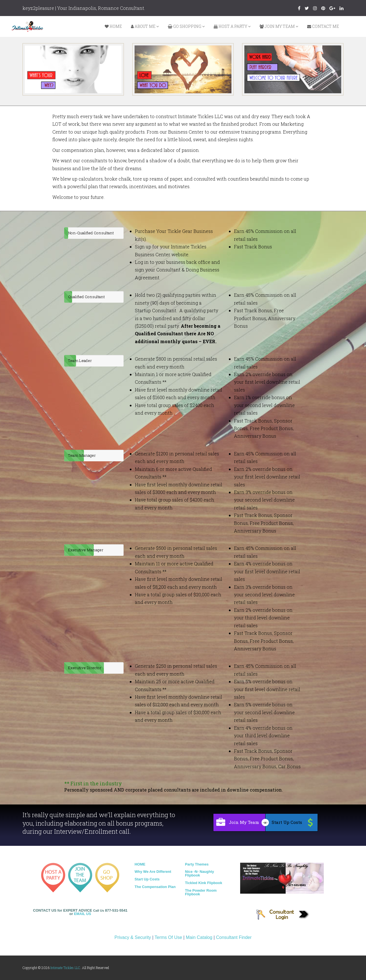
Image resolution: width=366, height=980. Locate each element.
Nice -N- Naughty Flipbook (199, 873)
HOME (140, 864)
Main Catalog (199, 937)
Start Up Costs (147, 879)
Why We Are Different (153, 872)
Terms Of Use (168, 937)
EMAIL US (83, 914)
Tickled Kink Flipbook (204, 883)
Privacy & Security (133, 937)
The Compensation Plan (155, 887)
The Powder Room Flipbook (201, 892)
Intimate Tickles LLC (65, 968)
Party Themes (197, 864)
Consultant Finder (234, 937)
